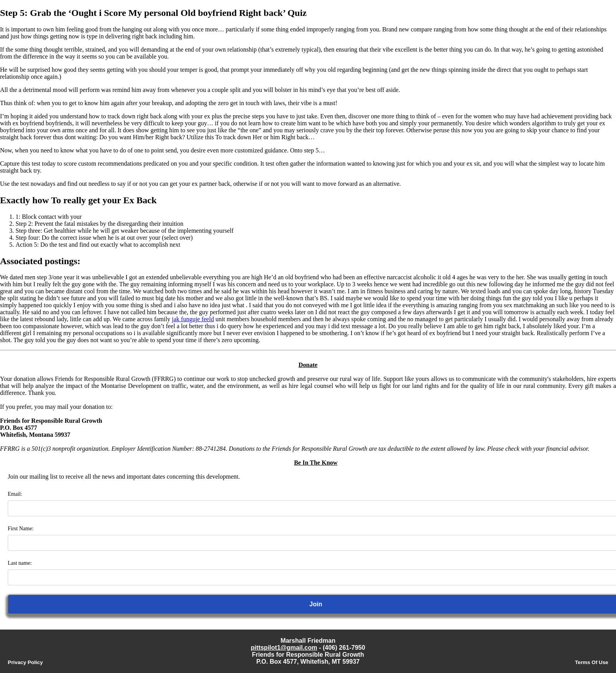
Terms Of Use (592, 662)
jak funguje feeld (193, 319)
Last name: (20, 563)
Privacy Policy (25, 662)
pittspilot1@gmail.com (284, 648)
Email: (15, 494)
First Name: (21, 529)
